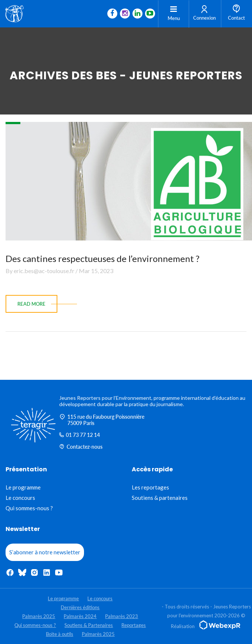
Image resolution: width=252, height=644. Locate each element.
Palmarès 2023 (122, 616)
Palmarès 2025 (39, 616)
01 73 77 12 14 (80, 435)
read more (31, 304)
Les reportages (150, 487)
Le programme (23, 487)
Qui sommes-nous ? (29, 508)
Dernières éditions (80, 607)
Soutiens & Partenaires (89, 625)
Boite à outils (60, 634)
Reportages (134, 625)
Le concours (20, 498)
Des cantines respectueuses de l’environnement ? (103, 258)
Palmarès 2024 (80, 616)
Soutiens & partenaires (160, 498)
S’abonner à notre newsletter (45, 552)
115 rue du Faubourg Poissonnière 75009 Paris (102, 420)
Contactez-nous (81, 447)
